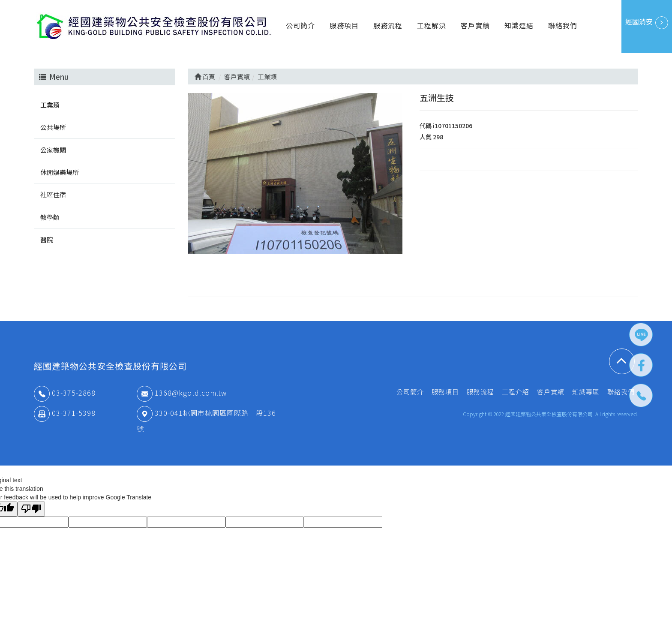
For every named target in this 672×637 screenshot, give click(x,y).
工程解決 (432, 25)
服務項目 (344, 25)
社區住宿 (53, 194)
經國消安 (647, 23)
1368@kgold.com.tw (182, 393)
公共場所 (53, 127)
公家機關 (53, 150)
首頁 (205, 77)
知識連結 (519, 25)
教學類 (50, 217)
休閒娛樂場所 (60, 172)
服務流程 (388, 25)
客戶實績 (475, 25)
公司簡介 (300, 25)
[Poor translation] (31, 509)
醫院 (47, 239)
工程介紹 (516, 392)
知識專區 (586, 392)
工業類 (50, 105)
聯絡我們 (563, 25)
